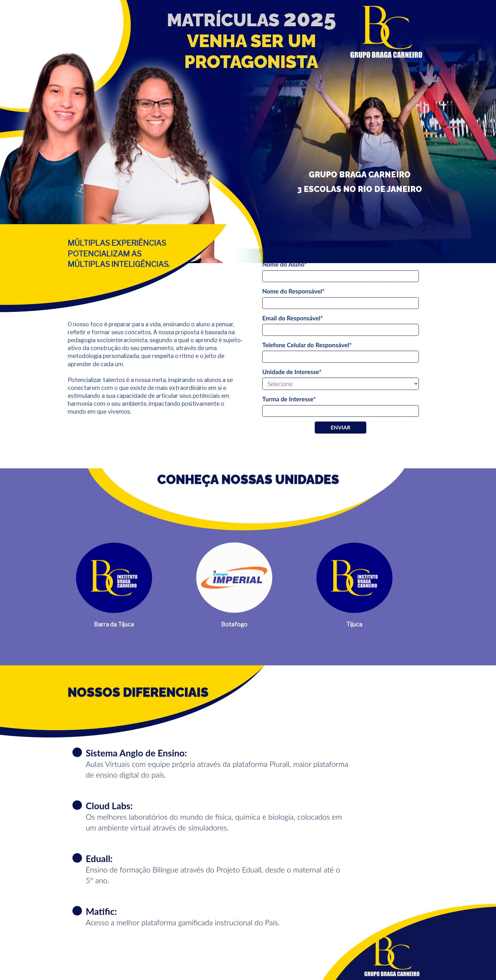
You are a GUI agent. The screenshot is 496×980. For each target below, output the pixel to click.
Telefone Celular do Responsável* (307, 345)
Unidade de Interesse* (292, 372)
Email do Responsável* (293, 318)
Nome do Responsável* (293, 291)
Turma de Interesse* (289, 399)
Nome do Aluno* (285, 264)
